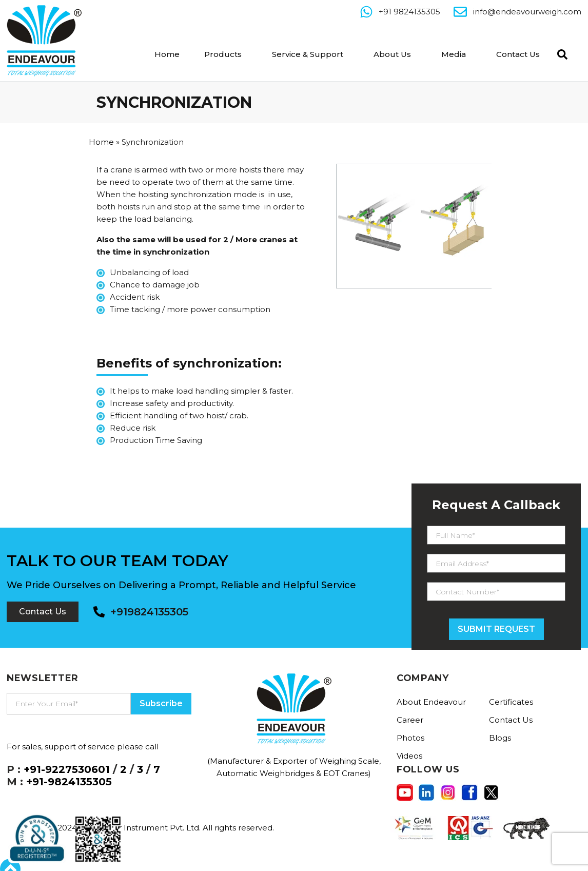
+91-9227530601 (67, 769)
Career (410, 720)
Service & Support (308, 54)
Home (167, 54)
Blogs (500, 738)
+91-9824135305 (69, 782)
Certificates (511, 702)
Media (454, 54)
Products (223, 54)
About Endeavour (431, 702)
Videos (409, 756)
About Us (392, 54)
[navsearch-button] (560, 53)
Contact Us (518, 54)
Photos (410, 738)
